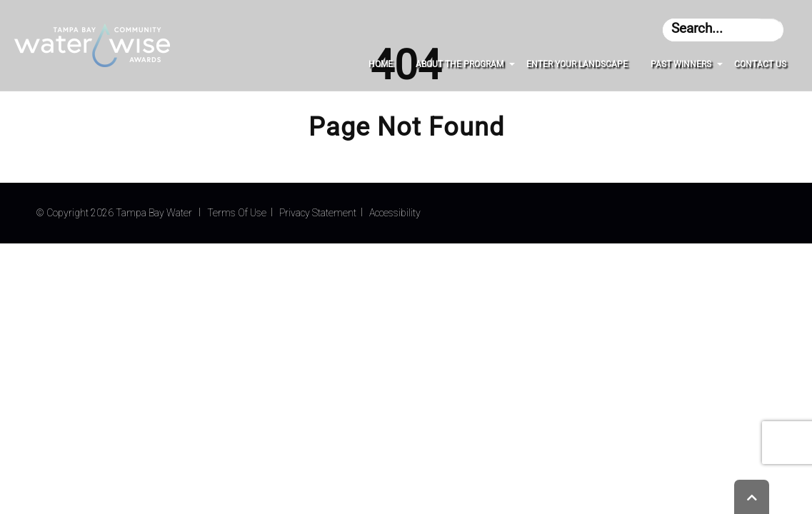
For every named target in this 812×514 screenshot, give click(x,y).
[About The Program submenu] (512, 64)
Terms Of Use (237, 213)
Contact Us (760, 64)
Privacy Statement (318, 213)
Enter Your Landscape (577, 64)
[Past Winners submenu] (720, 64)
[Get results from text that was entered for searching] (773, 30)
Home (381, 64)
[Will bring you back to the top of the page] (752, 497)
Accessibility (395, 213)
